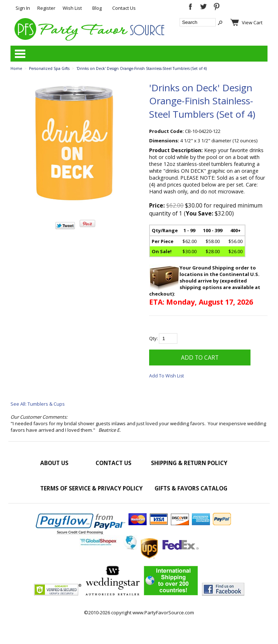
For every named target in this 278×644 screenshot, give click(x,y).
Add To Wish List (167, 376)
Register (46, 8)
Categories (20, 54)
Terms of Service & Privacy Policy (91, 488)
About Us (54, 463)
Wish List (72, 8)
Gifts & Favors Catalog (191, 488)
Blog (97, 8)
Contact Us (124, 8)
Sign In (23, 8)
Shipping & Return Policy (189, 463)
